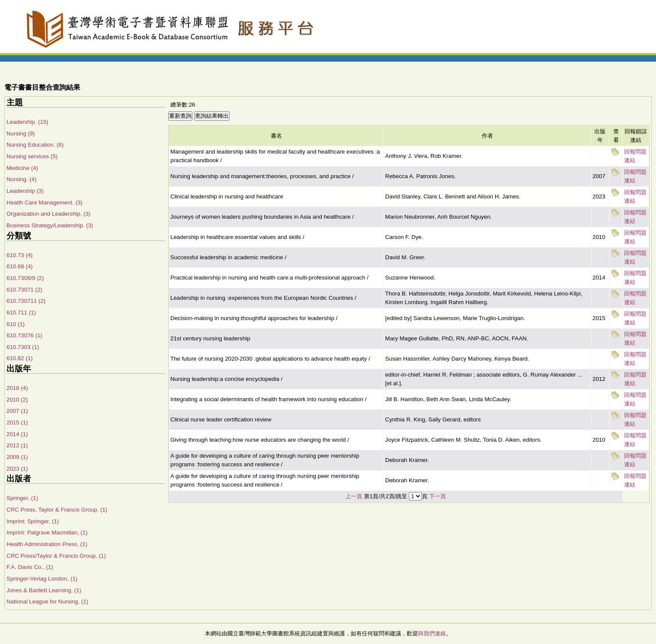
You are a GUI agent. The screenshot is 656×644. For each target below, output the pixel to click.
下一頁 (438, 496)
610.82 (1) (20, 358)
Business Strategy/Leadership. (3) (50, 225)
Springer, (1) (22, 498)
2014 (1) (17, 434)
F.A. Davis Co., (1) (30, 567)
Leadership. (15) (27, 122)
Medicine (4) (22, 168)
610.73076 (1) (24, 335)
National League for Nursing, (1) (47, 602)
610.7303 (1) (23, 347)
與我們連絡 (432, 633)
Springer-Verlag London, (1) (42, 579)
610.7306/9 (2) (25, 278)
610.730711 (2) (26, 301)
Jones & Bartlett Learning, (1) (44, 590)
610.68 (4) (20, 266)
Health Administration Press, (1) (47, 544)
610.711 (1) (21, 313)
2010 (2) (17, 400)
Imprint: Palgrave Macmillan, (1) (47, 532)
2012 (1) (17, 445)
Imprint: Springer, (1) (33, 521)
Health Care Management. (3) (44, 203)
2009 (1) (17, 457)
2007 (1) (17, 411)
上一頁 (354, 496)
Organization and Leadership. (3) (49, 214)
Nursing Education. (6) (35, 145)
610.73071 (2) (24, 290)
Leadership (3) (25, 191)
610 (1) (16, 324)
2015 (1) (17, 423)
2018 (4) (17, 388)
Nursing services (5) (32, 156)
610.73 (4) (20, 255)
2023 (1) (17, 469)
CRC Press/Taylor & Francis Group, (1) (56, 556)
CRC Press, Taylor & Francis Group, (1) (57, 510)
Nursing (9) (21, 134)
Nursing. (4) (22, 179)
